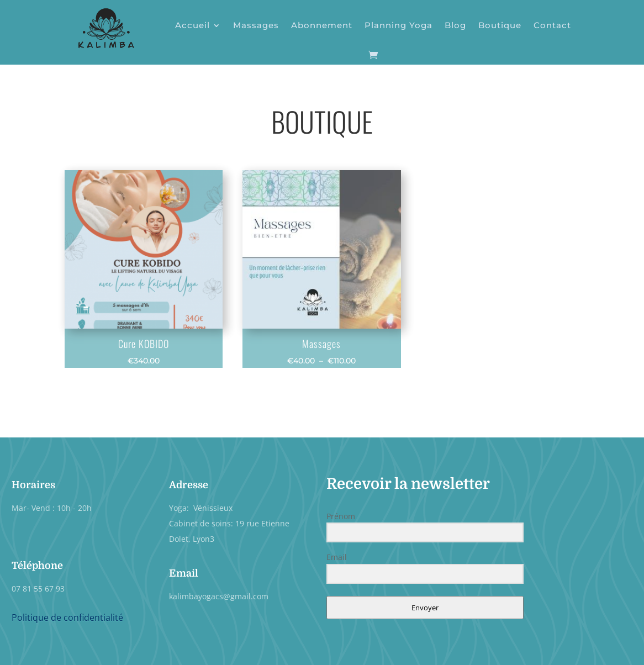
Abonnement (322, 25)
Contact (552, 25)
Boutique (500, 25)
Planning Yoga (398, 25)
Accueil (192, 25)
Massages (256, 25)
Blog (455, 25)
